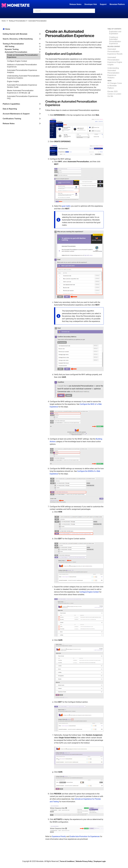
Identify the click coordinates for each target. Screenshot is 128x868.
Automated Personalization (37, 21)
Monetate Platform (117, 4)
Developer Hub (91, 4)
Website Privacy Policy (84, 861)
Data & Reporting (10, 109)
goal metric (66, 206)
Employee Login (100, 861)
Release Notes (76, 4)
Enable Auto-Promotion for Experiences (85, 836)
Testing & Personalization (17, 21)
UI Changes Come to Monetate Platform (115, 86)
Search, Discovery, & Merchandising (18, 39)
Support (103, 4)
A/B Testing (10, 46)
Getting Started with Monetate (15, 34)
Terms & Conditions (67, 861)
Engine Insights (13, 81)
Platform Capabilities (11, 104)
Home (4, 21)
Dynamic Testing (12, 49)
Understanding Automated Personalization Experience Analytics (113, 73)
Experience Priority (59, 836)
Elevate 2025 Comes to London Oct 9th (114, 94)
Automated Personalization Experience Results (115, 51)
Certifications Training (12, 119)
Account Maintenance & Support (16, 114)
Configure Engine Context (17, 61)
